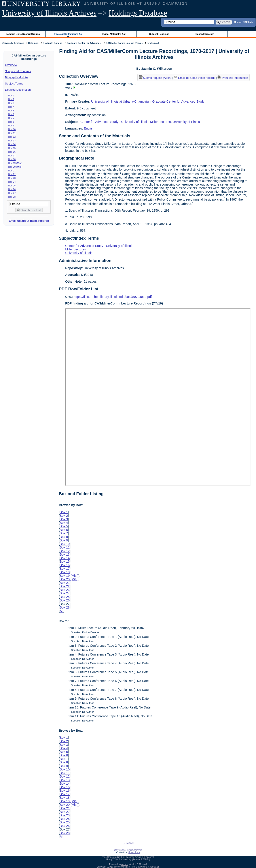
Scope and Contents (18, 71)
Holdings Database (138, 13)
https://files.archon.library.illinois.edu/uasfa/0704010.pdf (113, 297)
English (89, 128)
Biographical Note (16, 77)
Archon (125, 864)
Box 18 (12, 159)
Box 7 (11, 118)
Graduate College (52, 43)
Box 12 (12, 137)
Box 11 (12, 133)
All (61, 611)
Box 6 (11, 114)
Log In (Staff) (128, 843)
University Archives (13, 43)
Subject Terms (14, 84)
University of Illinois (186, 122)
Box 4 (11, 107)
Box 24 (12, 182)
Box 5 (11, 111)
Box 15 (12, 148)
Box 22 (12, 174)
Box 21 (12, 171)
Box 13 (12, 141)
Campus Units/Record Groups (23, 34)
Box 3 (11, 103)
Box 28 (12, 197)
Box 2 (11, 99)
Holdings (33, 43)
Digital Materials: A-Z (114, 34)
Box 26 (12, 189)
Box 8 (11, 122)
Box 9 (11, 126)
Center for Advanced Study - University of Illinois (114, 122)
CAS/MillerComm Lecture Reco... (124, 43)
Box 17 (12, 156)
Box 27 (12, 193)
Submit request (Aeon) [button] (155, 78)
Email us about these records (29, 221)
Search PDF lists (244, 22)
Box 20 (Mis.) (15, 167)
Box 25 (12, 186)
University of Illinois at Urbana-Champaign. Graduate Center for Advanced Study (148, 101)
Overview (11, 65)
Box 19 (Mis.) (15, 163)
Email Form (134, 852)
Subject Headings (159, 34)
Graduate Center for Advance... (84, 43)
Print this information (233, 78)
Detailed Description (18, 90)
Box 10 (12, 129)
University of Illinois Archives (49, 13)
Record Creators (205, 34)
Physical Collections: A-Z (68, 34)
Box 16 (12, 152)
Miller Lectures (161, 122)
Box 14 (12, 144)
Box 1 (11, 96)
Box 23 (12, 178)
